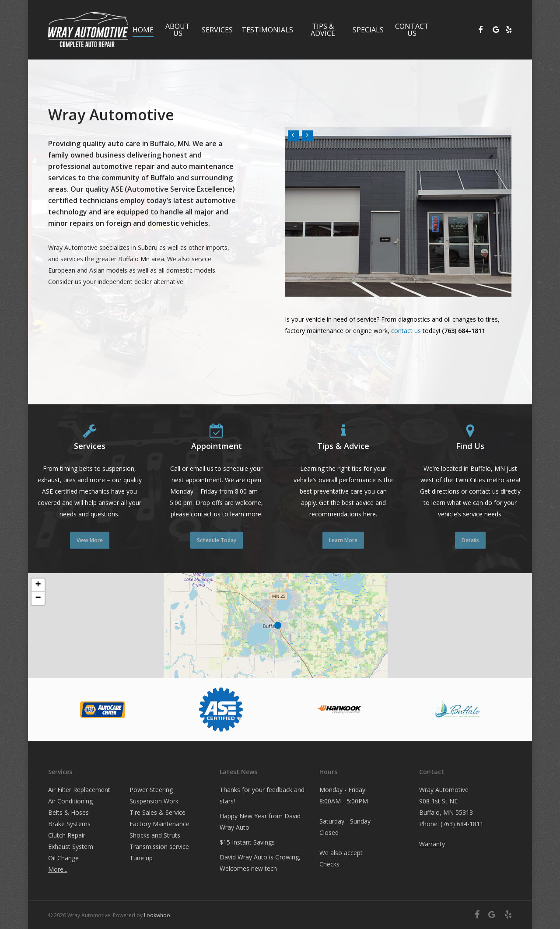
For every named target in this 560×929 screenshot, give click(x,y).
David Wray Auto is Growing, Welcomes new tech (260, 863)
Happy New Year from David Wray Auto (260, 822)
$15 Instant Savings (247, 842)
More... (58, 869)
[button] (280, 626)
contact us (406, 331)
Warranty (432, 844)
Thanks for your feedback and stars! (262, 795)
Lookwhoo (157, 915)
